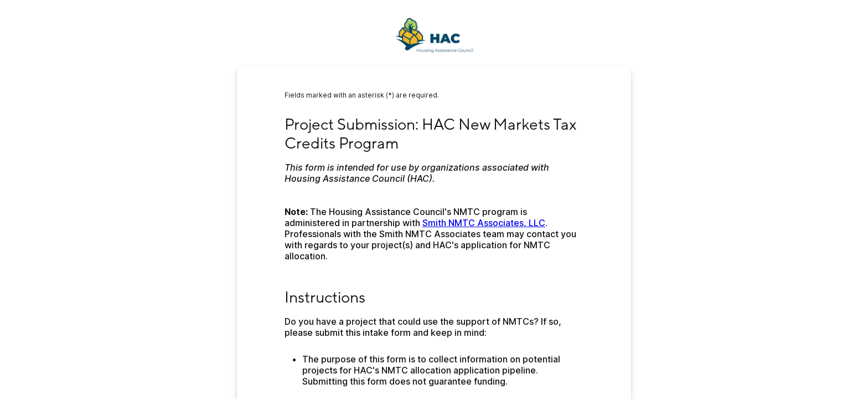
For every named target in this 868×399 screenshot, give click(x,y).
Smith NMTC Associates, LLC (484, 223)
